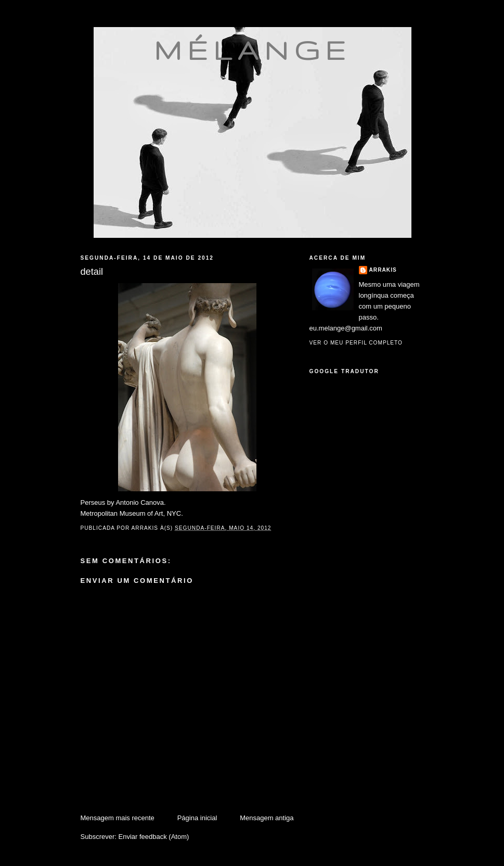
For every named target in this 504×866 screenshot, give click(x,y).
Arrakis (383, 270)
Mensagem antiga (267, 818)
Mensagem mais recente (118, 818)
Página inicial (197, 818)
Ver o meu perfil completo (356, 343)
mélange (253, 50)
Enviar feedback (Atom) (153, 837)
